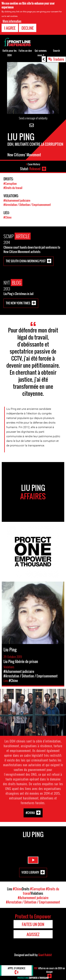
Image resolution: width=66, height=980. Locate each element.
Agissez (33, 934)
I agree (10, 28)
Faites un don (25, 51)
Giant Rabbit (45, 955)
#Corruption (10, 184)
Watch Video (33, 860)
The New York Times (18, 303)
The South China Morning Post (26, 261)
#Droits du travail (13, 188)
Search (56, 51)
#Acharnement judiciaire (17, 200)
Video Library (30, 872)
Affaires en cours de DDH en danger (49, 970)
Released (35, 169)
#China (30, 813)
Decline (28, 28)
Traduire (59, 59)
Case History (34, 164)
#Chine (7, 217)
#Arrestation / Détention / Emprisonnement (27, 205)
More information (12, 21)
